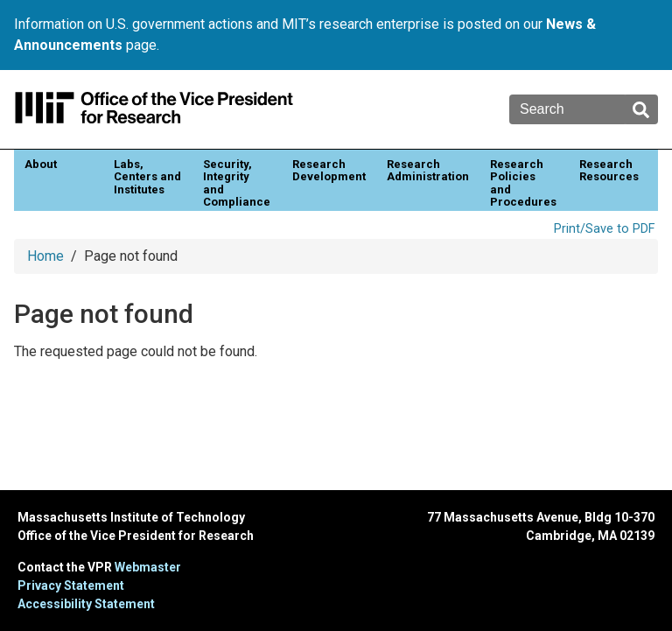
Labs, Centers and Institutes (147, 177)
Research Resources (609, 170)
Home (45, 256)
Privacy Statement (71, 585)
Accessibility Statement (86, 604)
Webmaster (148, 567)
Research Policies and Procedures (523, 183)
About (41, 164)
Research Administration (428, 170)
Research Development (329, 170)
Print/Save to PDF (604, 229)
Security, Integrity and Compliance (237, 183)
